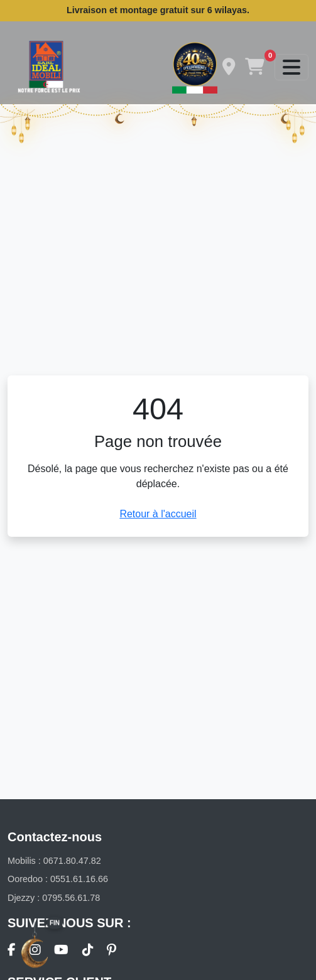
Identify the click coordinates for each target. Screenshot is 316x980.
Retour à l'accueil (158, 514)
